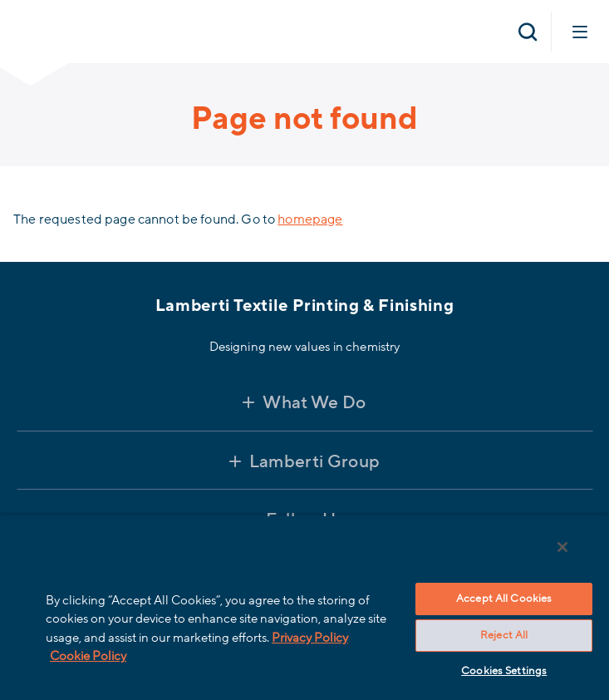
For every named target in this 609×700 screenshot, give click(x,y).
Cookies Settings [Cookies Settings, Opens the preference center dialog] (504, 671)
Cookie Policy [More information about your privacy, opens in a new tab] (88, 656)
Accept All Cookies (504, 599)
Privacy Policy (310, 638)
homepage (310, 219)
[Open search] (528, 32)
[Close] (562, 547)
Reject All (504, 635)
